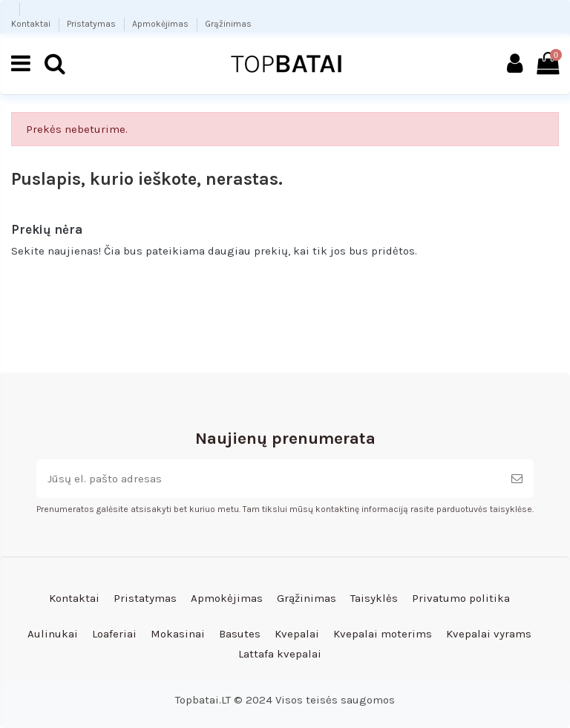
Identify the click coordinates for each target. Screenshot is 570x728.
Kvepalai (297, 634)
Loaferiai (114, 634)
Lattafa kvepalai (280, 654)
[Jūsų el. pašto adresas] (268, 479)
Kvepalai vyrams (489, 634)
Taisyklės (374, 598)
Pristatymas (92, 24)
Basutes (240, 634)
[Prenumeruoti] (517, 479)
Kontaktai (32, 24)
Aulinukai (53, 634)
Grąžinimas (228, 24)
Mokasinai (178, 634)
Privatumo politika (461, 598)
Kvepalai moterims (383, 634)
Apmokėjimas (161, 24)
